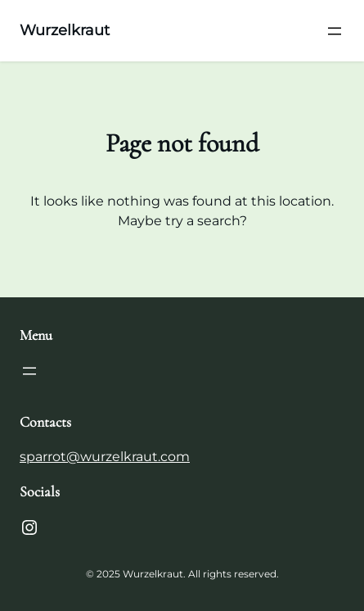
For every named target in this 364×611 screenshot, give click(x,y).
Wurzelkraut (65, 30)
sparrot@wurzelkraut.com (105, 457)
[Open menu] (335, 31)
